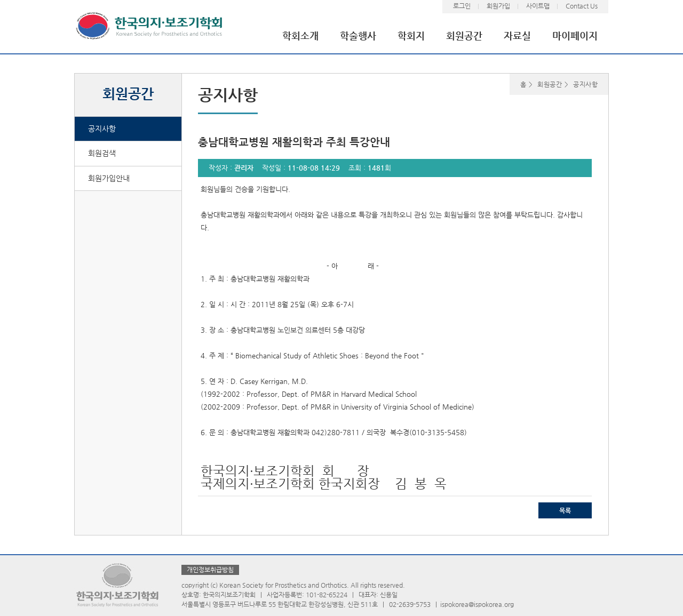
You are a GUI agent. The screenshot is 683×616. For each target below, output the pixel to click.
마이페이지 (575, 35)
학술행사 (358, 35)
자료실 (517, 35)
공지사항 (102, 129)
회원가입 (498, 6)
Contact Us (582, 6)
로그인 (462, 6)
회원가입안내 (109, 178)
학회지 (411, 35)
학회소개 (300, 35)
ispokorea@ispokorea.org (477, 604)
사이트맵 (538, 6)
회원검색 (102, 153)
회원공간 (464, 35)
